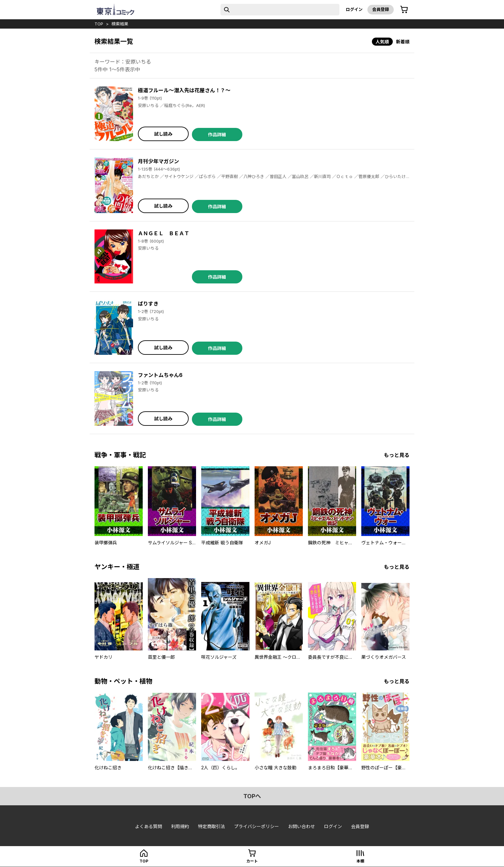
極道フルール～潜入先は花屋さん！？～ (184, 90)
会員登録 (381, 9)
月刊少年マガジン (158, 161)
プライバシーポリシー (256, 826)
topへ (252, 796)
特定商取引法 (212, 826)
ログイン (354, 9)
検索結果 (120, 24)
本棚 (360, 861)
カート (252, 861)
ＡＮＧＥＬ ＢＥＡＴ (164, 233)
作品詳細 (217, 134)
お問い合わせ (301, 826)
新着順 (403, 42)
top (99, 24)
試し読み (163, 134)
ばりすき (148, 304)
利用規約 (180, 826)
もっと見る (397, 455)
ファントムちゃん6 (160, 375)
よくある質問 (148, 826)
